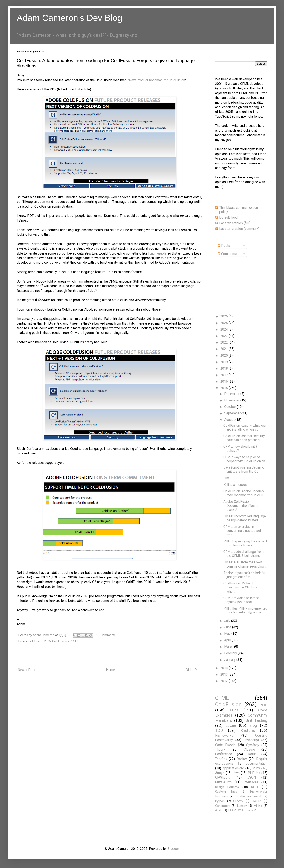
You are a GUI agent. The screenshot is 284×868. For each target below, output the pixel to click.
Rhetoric (248, 730)
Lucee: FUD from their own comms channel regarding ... (245, 564)
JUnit (231, 810)
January (230, 660)
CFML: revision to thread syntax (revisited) (241, 600)
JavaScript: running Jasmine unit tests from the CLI (244, 470)
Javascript (251, 740)
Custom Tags (226, 792)
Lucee (231, 725)
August (230, 420)
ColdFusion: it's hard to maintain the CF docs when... (240, 587)
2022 (224, 342)
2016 (224, 381)
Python (220, 801)
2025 (224, 323)
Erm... (227, 478)
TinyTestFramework (248, 796)
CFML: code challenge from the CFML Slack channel (243, 554)
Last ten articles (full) (235, 223)
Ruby (256, 768)
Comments (227, 254)
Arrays (220, 773)
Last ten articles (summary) (239, 229)
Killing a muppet (235, 485)
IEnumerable (157, 253)
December (232, 394)
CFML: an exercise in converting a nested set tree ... (242, 531)
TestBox (221, 759)
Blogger (173, 849)
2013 (224, 674)
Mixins (258, 806)
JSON (252, 777)
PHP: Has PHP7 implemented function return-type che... (245, 610)
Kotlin (252, 754)
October (231, 407)
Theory (220, 749)
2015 (224, 388)
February (231, 653)
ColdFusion (228, 704)
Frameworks (224, 735)
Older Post (194, 670)
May (228, 634)
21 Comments (106, 635)
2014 (224, 668)
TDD (219, 730)
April (228, 640)
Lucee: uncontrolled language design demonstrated (245, 518)
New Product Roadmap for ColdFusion (157, 80)
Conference (224, 754)
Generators (223, 806)
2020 (224, 356)
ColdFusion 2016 (40, 641)
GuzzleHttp (223, 782)
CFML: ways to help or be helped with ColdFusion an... (245, 459)
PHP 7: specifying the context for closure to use (245, 543)
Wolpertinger (246, 810)
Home (110, 670)
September (233, 413)
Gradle (219, 810)
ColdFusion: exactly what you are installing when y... (245, 428)
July (228, 621)
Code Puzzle (225, 745)
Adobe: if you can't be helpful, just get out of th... (245, 575)
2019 (224, 362)
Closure (249, 749)
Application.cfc (233, 768)
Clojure (256, 801)
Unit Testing (256, 720)
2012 (224, 681)
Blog (253, 725)
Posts (224, 246)
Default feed (228, 217)
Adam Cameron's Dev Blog (69, 18)
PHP (263, 705)
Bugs (234, 710)
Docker (242, 759)
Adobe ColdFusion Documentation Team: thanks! (241, 506)
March (229, 647)
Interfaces (251, 782)
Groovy (238, 801)
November (232, 400)
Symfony (253, 745)
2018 (224, 368)
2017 (224, 375)
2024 (224, 329)
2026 (224, 316)
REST (255, 787)
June (228, 627)
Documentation (256, 763)
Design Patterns (227, 787)
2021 (224, 349)
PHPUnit (254, 773)
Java (236, 773)
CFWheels (223, 777)
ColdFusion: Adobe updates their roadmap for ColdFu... (244, 493)
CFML (222, 698)
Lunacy (242, 806)
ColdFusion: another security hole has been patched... (244, 438)
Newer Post (27, 670)
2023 (224, 336)
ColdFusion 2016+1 (65, 641)
